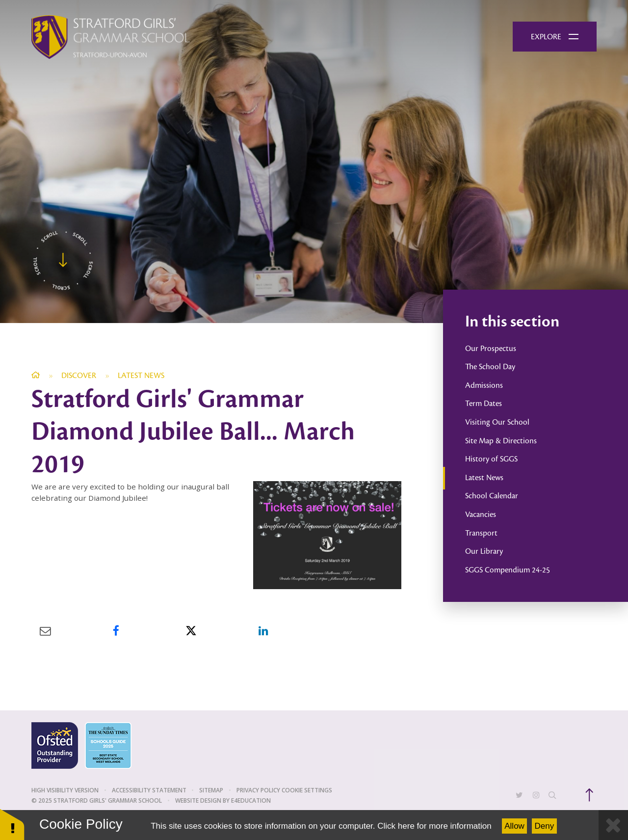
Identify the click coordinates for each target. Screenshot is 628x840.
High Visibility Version (65, 790)
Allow (514, 826)
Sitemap (211, 790)
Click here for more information (434, 826)
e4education (251, 800)
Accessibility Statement (149, 790)
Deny (545, 826)
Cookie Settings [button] (307, 790)
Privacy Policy (258, 790)
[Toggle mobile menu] (555, 37)
